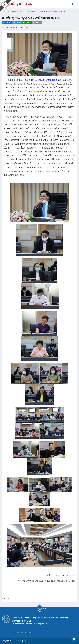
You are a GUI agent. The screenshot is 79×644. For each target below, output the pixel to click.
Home (4, 12)
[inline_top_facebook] (7, 23)
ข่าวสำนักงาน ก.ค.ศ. (17, 12)
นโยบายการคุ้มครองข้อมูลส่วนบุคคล (21, 632)
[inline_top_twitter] (17, 23)
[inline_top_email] (37, 23)
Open (72, 4)
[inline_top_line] (27, 23)
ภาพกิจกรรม (31, 12)
